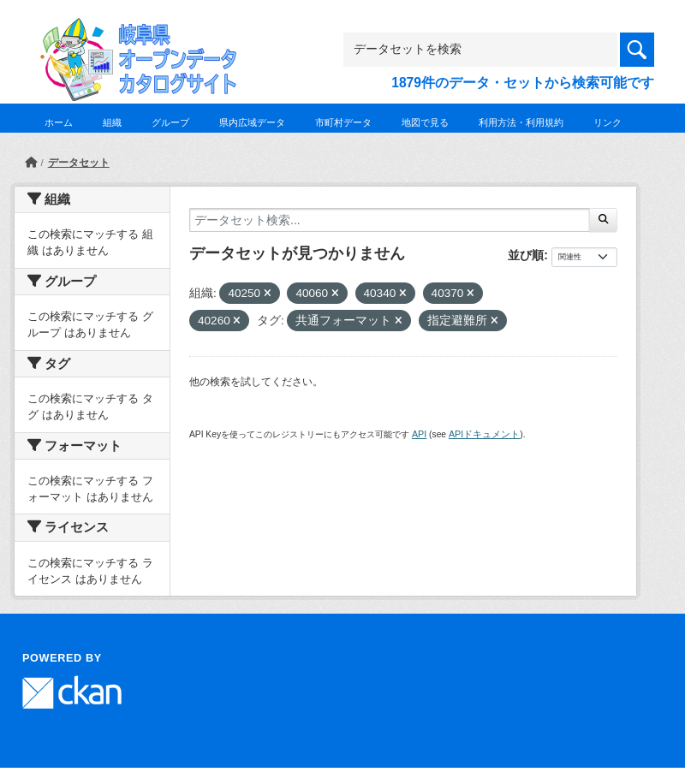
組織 (112, 122)
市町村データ (343, 122)
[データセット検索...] (390, 220)
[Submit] (603, 220)
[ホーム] (31, 163)
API (419, 434)
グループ (170, 122)
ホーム (59, 122)
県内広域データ (252, 122)
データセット (79, 163)
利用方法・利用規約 (521, 122)
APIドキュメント (484, 434)
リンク (608, 122)
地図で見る (425, 122)
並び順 (526, 255)
